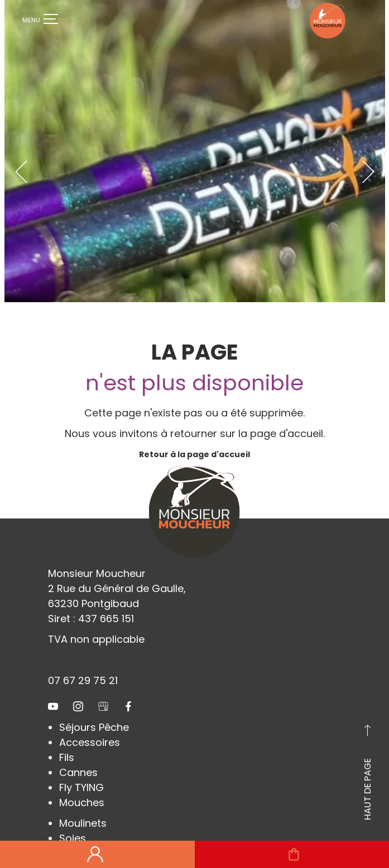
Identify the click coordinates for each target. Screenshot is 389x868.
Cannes (78, 750)
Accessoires (90, 720)
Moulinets (83, 801)
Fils (67, 735)
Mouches (82, 780)
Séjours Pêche (94, 705)
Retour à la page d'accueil (194, 432)
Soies (73, 816)
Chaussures (89, 831)
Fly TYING (81, 765)
